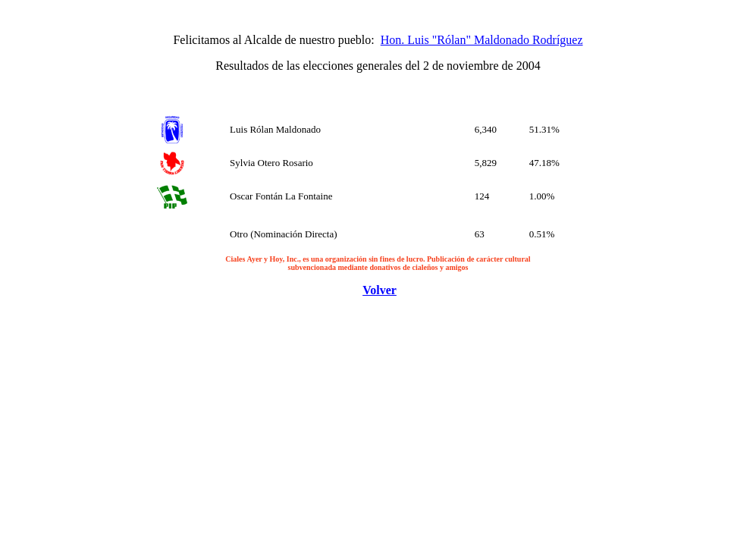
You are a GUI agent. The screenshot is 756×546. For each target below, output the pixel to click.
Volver (380, 290)
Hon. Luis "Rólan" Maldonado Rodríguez (482, 40)
